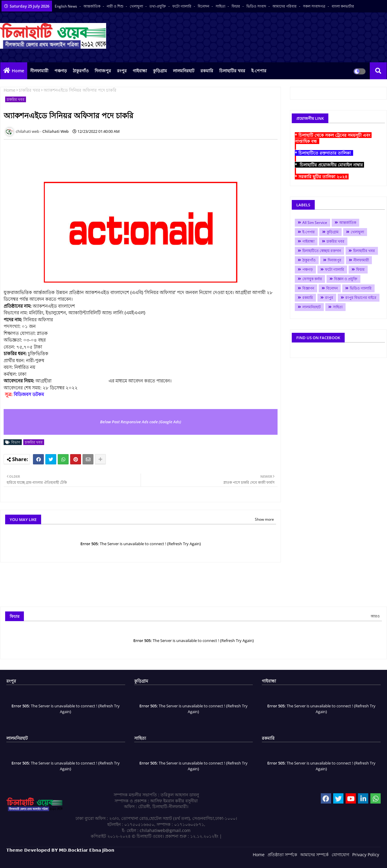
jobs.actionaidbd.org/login (80, 381)
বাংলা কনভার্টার (343, 6)
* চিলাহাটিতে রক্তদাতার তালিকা (324, 153)
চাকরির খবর (29, 90)
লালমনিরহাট (184, 71)
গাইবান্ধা (140, 71)
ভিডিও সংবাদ (257, 6)
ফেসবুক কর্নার (312, 279)
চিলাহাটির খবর (232, 71)
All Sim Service (315, 223)
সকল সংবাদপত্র (315, 6)
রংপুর (122, 71)
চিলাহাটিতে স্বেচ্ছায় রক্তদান (322, 251)
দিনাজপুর (103, 71)
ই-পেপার (259, 71)
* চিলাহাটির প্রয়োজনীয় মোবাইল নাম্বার (329, 165)
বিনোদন (204, 6)
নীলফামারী (39, 71)
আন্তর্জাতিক (92, 6)
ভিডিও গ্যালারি (361, 288)
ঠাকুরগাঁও (81, 71)
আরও (375, 616)
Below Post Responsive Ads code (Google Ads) (141, 422)
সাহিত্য (221, 6)
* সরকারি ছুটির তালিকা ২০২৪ (322, 177)
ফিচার (236, 6)
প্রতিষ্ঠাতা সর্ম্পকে (282, 855)
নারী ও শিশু (115, 6)
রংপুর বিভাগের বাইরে (361, 298)
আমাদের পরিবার (285, 6)
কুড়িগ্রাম (160, 71)
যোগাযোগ (340, 855)
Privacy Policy (366, 855)
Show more (264, 519)
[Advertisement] (114, 158)
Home (18, 71)
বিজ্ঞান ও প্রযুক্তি (346, 279)
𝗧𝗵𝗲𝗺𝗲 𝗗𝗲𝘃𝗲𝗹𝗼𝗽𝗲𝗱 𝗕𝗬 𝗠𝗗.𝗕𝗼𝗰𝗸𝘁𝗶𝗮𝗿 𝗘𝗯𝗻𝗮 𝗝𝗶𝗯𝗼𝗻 (60, 850)
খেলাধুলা (137, 6)
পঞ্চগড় (61, 71)
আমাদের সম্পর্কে (314, 855)
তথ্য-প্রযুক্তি (158, 6)
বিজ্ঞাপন (308, 288)
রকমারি (207, 71)
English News (66, 6)
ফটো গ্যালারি (182, 6)
